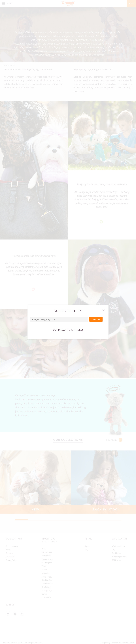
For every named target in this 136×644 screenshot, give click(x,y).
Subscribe (96, 319)
